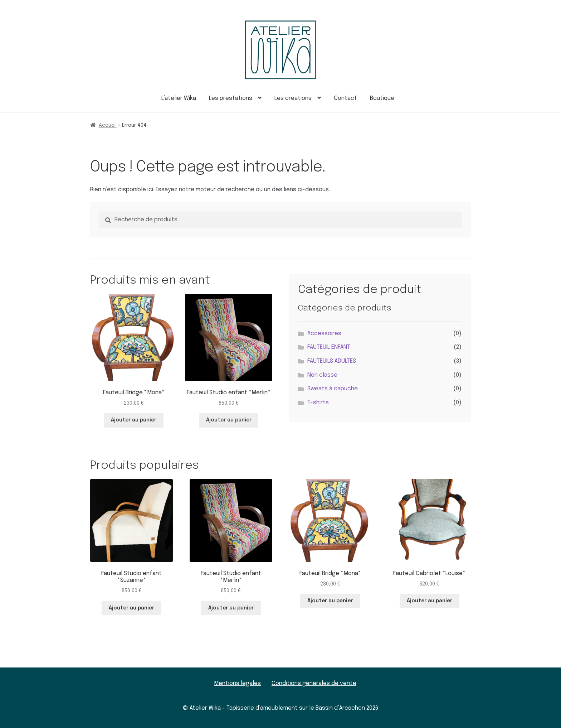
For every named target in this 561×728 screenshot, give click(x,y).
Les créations (293, 98)
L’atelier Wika (179, 98)
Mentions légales (237, 683)
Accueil (108, 125)
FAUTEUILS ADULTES (332, 361)
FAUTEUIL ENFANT (329, 347)
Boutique (382, 98)
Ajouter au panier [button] (134, 420)
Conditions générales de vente (314, 683)
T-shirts (318, 403)
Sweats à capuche (333, 389)
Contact (345, 98)
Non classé (322, 375)
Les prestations (231, 98)
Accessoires (324, 334)
